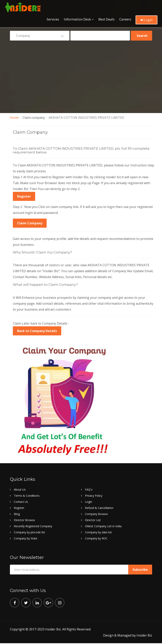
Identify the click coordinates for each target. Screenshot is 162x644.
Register (24, 196)
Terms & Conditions (27, 496)
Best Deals (106, 19)
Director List (93, 520)
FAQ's (89, 489)
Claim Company (30, 223)
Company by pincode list (29, 532)
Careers (125, 19)
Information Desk (77, 19)
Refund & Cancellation (99, 508)
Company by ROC (96, 538)
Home (14, 118)
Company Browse (96, 514)
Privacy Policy (94, 496)
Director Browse (24, 520)
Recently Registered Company (33, 526)
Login (146, 20)
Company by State (26, 538)
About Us (20, 489)
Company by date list (98, 532)
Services (53, 19)
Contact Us (21, 502)
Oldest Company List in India (103, 526)
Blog (17, 514)
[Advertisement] (81, 74)
